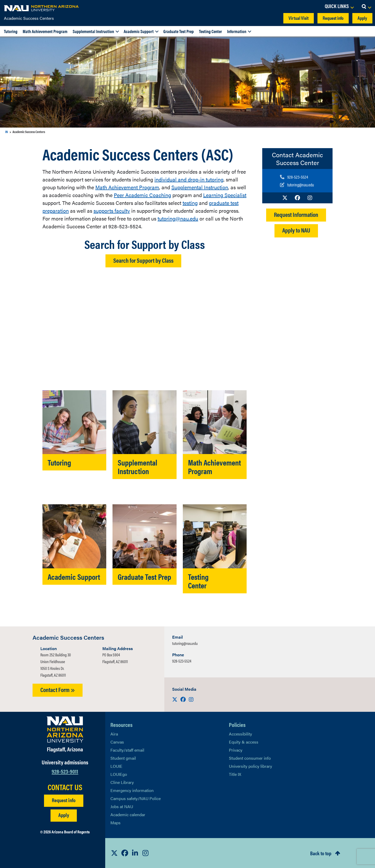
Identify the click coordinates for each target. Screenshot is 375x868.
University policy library (251, 766)
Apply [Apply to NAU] (64, 815)
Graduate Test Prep (179, 31)
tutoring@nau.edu (178, 218)
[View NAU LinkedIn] (135, 853)
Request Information (296, 214)
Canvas (117, 742)
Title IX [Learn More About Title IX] (235, 774)
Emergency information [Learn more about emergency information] (132, 790)
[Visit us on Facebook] (297, 198)
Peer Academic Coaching (142, 195)
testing (190, 203)
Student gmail (123, 758)
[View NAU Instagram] (146, 853)
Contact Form (58, 690)
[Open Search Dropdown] (366, 7)
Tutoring (11, 31)
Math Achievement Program (45, 31)
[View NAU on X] (114, 853)
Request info (333, 18)
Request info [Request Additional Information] (64, 800)
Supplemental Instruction (93, 31)
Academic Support (139, 31)
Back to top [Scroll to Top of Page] (321, 853)
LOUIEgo (119, 774)
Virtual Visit (299, 18)
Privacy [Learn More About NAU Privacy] (236, 750)
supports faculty (112, 210)
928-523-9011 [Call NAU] (65, 771)
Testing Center (210, 31)
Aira (114, 734)
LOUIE (116, 766)
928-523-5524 (182, 661)
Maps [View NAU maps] (115, 823)
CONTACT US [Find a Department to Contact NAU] (65, 787)
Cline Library (122, 782)
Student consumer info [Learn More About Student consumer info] (250, 758)
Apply (362, 18)
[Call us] (297, 177)
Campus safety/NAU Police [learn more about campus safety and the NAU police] (136, 798)
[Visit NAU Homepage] (65, 729)
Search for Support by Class (143, 260)
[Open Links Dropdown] (339, 7)
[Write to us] (297, 185)
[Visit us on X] (285, 198)
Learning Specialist (225, 195)
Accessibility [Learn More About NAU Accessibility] (240, 734)
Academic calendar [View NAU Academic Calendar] (128, 814)
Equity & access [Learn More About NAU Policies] (244, 742)
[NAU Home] (42, 8)
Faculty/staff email (127, 750)
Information (237, 31)
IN (7, 132)
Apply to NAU (296, 230)
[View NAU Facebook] (125, 853)
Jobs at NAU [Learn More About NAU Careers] (122, 806)
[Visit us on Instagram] (310, 198)
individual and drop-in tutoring (189, 179)
